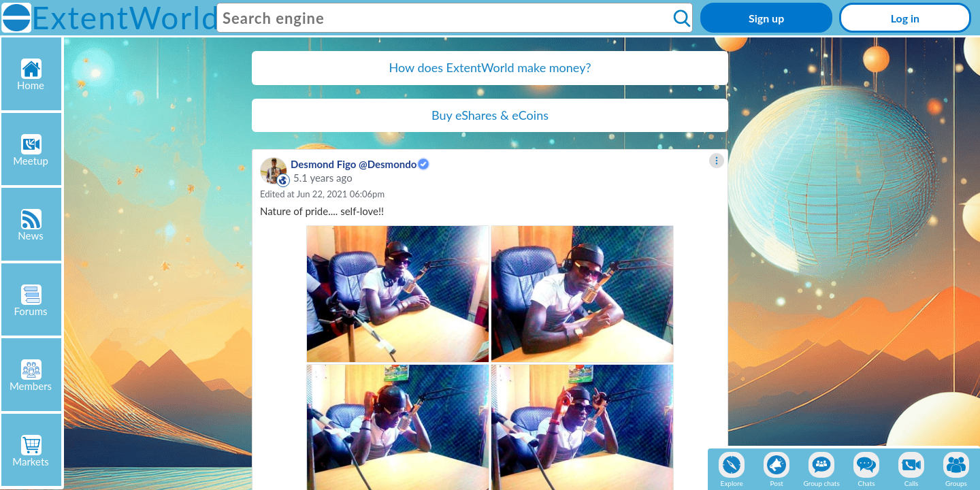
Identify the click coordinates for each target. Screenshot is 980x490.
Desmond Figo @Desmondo (354, 164)
